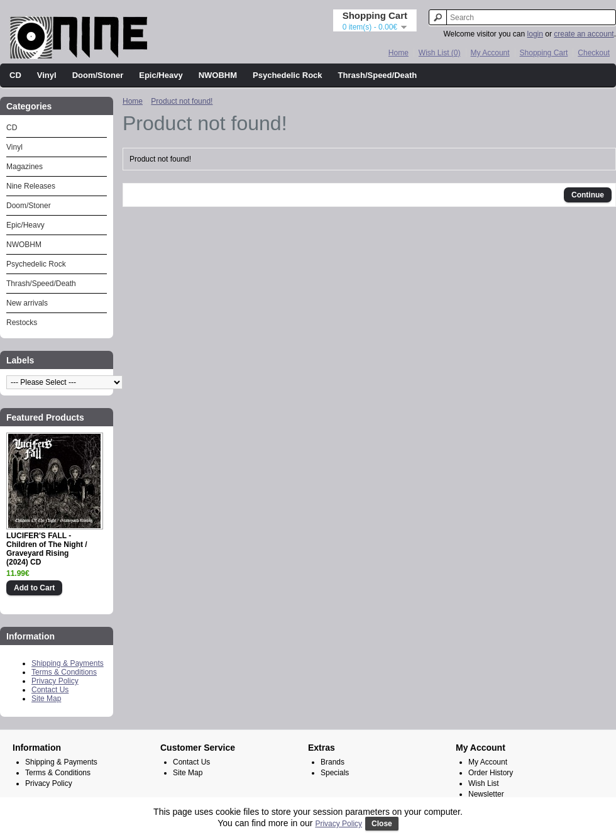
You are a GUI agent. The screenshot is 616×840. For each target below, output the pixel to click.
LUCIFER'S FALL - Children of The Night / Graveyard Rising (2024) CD (47, 549)
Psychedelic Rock (288, 75)
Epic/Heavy (161, 75)
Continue (588, 195)
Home (399, 53)
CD (15, 75)
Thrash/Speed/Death (378, 75)
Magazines (25, 167)
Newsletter (486, 794)
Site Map (46, 699)
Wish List (484, 783)
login (535, 34)
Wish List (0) (440, 53)
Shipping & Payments (68, 663)
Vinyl (47, 75)
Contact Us (50, 690)
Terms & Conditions (64, 672)
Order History (491, 773)
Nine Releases (31, 186)
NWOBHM (218, 75)
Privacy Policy (55, 681)
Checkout (594, 53)
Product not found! (182, 101)
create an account (584, 34)
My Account (490, 53)
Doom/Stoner (98, 75)
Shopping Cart (544, 53)
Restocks (22, 323)
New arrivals (27, 303)
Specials (335, 773)
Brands (333, 762)
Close (382, 824)
